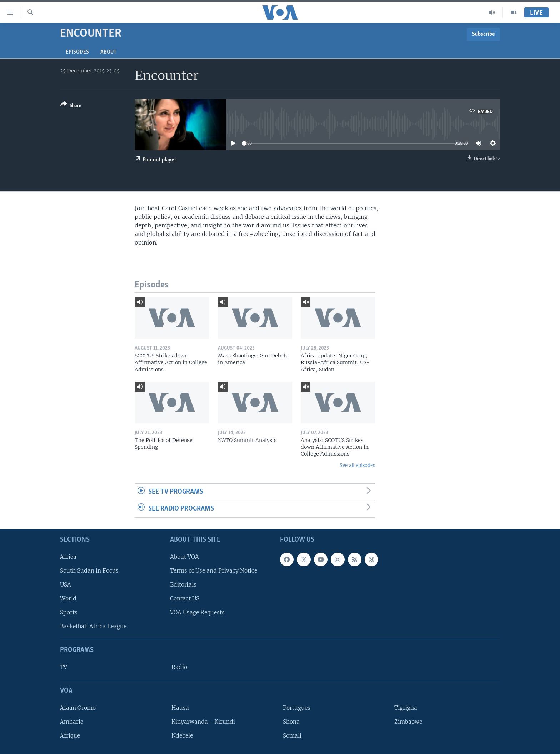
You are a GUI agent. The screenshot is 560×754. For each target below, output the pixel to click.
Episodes (77, 52)
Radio (179, 667)
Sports (69, 612)
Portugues (297, 707)
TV (64, 667)
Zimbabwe (408, 722)
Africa (68, 556)
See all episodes (357, 465)
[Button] (71, 106)
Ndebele (182, 736)
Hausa (180, 707)
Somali (292, 736)
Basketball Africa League (93, 626)
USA (66, 585)
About (108, 52)
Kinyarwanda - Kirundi (203, 722)
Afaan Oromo (78, 707)
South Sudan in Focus (89, 570)
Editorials (183, 585)
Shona (291, 722)
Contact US (185, 599)
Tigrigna (406, 707)
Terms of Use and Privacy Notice (214, 570)
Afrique (70, 736)
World (68, 599)
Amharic (72, 722)
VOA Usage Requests (197, 612)
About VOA (184, 556)
